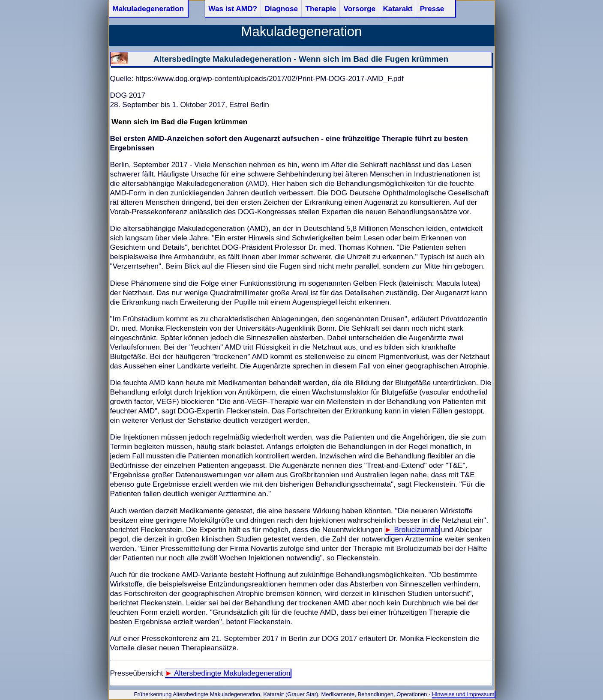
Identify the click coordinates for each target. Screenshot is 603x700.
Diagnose (281, 9)
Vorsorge (360, 9)
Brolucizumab (416, 529)
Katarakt (397, 9)
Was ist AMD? (233, 9)
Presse (432, 9)
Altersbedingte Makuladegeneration (232, 673)
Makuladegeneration (148, 9)
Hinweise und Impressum (463, 694)
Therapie (321, 9)
